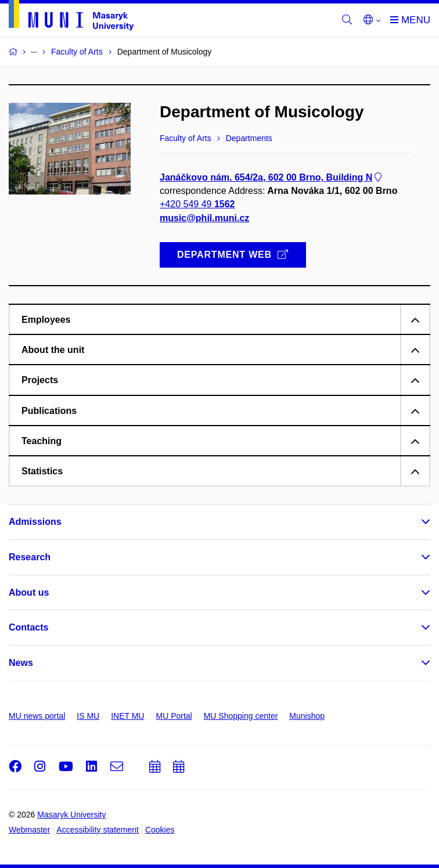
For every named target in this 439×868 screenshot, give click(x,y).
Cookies (160, 830)
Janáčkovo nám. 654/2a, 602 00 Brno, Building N (272, 177)
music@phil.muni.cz (204, 218)
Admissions (35, 522)
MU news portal (37, 716)
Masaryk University (71, 815)
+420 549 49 (197, 205)
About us (29, 593)
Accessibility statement (98, 830)
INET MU (127, 716)
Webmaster (29, 830)
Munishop (307, 716)
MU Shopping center (241, 716)
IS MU (88, 716)
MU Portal (174, 716)
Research (30, 557)
